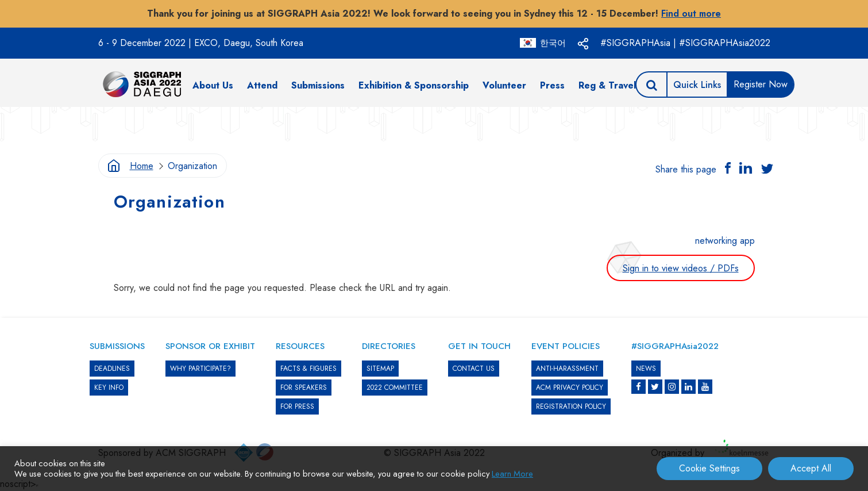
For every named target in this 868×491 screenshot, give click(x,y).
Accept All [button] (811, 468)
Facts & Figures (308, 369)
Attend (262, 85)
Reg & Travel (607, 85)
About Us (213, 85)
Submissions (318, 85)
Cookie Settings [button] (709, 468)
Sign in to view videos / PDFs (681, 268)
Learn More (512, 473)
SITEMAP (380, 369)
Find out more (691, 14)
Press (552, 85)
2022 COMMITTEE (395, 388)
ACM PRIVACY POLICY (570, 388)
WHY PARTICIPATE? (200, 369)
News (646, 369)
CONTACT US (474, 369)
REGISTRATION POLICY (571, 406)
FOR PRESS (297, 406)
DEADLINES (112, 369)
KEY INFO (109, 388)
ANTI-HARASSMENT (567, 369)
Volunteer (504, 85)
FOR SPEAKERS (304, 388)
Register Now (761, 84)
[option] (434, 124)
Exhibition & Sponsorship (414, 85)
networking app (725, 241)
